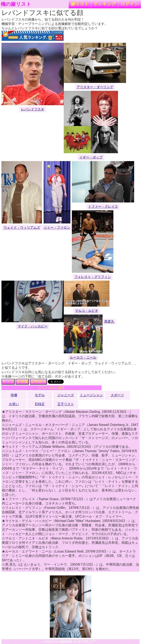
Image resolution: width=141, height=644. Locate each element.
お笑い (14, 404)
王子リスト (66, 404)
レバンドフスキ (33, 109)
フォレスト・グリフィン (93, 277)
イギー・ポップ (91, 157)
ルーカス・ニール (83, 357)
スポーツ (117, 395)
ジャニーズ (66, 395)
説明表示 (38, 382)
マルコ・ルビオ (87, 311)
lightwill (66, 641)
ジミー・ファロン (57, 228)
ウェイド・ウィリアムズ (22, 228)
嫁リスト (80, 4)
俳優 (14, 395)
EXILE (40, 404)
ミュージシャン (91, 395)
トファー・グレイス (103, 207)
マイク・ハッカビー (33, 326)
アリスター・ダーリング (95, 87)
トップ (8, 382)
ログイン (130, 4)
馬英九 (109, 321)
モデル (40, 395)
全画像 (22, 382)
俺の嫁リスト (16, 4)
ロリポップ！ (88, 641)
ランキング (105, 4)
